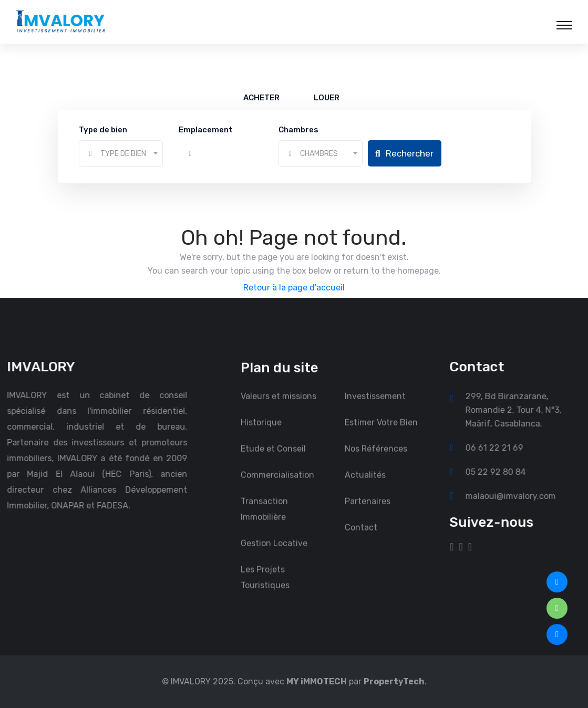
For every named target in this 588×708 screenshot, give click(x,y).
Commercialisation (277, 483)
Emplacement (206, 130)
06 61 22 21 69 (502, 447)
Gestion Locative (274, 551)
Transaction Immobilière (264, 517)
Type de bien (103, 130)
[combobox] (121, 153)
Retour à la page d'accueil (294, 288)
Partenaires (368, 509)
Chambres (298, 130)
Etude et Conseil (273, 457)
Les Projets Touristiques (265, 585)
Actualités (365, 483)
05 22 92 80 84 (504, 472)
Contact (361, 535)
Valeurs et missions (278, 404)
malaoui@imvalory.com (519, 496)
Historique (261, 430)
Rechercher (404, 153)
